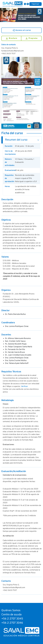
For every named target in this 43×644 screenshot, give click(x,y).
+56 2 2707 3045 (12, 619)
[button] (28, 4)
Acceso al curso (21, 30)
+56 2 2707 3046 (12, 623)
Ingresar (35, 4)
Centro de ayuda (11, 615)
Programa (31, 38)
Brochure (11, 38)
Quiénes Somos (11, 610)
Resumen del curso (16, 140)
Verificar (24, 386)
